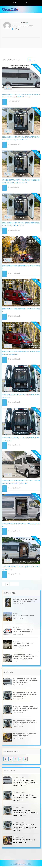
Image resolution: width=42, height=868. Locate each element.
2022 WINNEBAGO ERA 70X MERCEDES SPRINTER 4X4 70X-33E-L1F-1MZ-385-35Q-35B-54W (25, 657)
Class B (18, 101)
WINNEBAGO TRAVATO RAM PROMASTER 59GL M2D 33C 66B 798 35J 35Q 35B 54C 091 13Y (25, 708)
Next (14, 584)
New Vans (26, 3)
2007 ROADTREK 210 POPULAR (24, 616)
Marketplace (16, 3)
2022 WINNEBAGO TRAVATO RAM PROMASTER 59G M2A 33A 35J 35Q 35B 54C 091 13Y (25, 722)
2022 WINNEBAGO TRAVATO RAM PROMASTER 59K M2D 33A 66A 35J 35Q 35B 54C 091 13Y (25, 694)
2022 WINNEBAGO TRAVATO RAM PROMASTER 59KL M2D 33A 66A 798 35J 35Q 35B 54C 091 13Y (25, 680)
